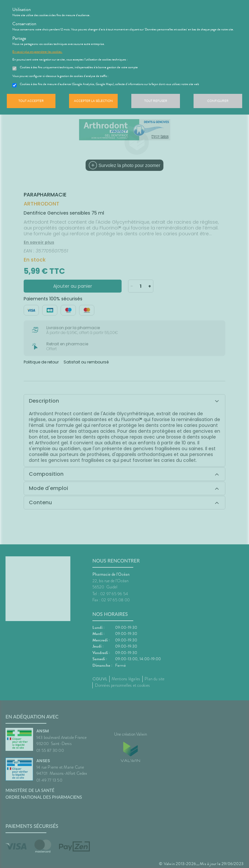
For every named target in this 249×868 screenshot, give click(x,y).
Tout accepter (31, 101)
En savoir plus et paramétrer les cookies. (37, 52)
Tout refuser (156, 101)
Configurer (218, 101)
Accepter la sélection (93, 101)
